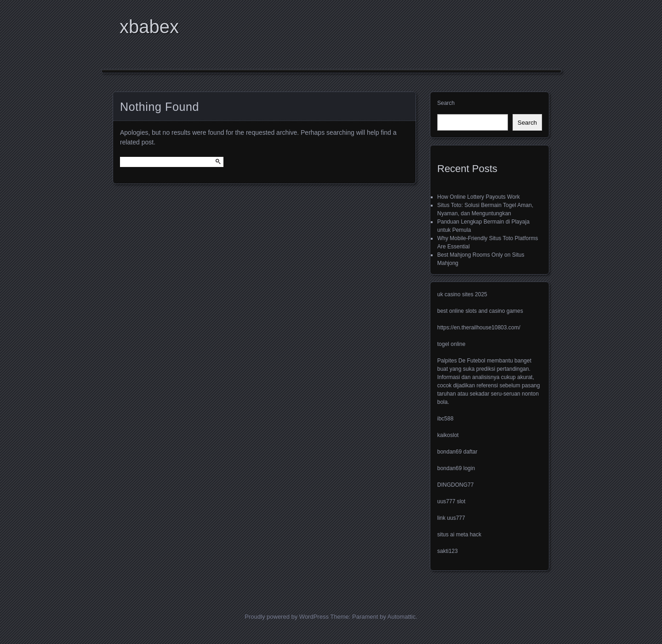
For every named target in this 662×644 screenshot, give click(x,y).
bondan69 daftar (457, 452)
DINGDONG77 (455, 485)
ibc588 (445, 419)
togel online (451, 344)
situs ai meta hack (459, 535)
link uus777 (451, 518)
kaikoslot (448, 435)
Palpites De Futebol (461, 361)
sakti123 (448, 551)
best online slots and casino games (480, 311)
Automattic (402, 617)
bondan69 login (456, 468)
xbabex (149, 27)
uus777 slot (451, 501)
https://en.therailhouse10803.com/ (479, 328)
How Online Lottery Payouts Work (479, 197)
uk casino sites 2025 (462, 294)
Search (446, 103)
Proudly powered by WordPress (287, 617)
